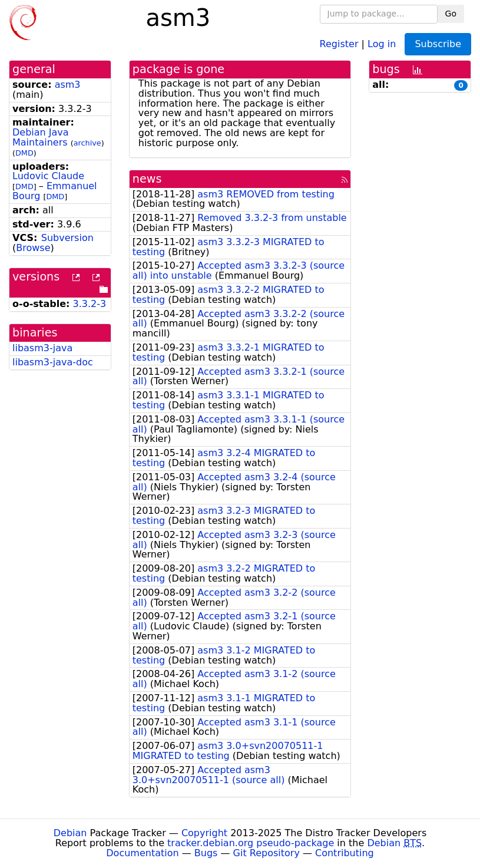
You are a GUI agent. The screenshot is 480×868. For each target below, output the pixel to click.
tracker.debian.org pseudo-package (251, 843)
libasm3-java (42, 348)
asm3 (68, 85)
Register (339, 43)
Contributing (345, 853)
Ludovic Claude (48, 176)
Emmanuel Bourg (55, 191)
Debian (70, 833)
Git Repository (267, 853)
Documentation (142, 853)
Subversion (67, 238)
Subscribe (438, 44)
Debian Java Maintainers (41, 137)
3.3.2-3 (90, 304)
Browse (33, 248)
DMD (24, 153)
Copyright (204, 833)
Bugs (206, 853)
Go (451, 14)
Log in (382, 43)
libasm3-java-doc (53, 362)
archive (87, 143)
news (147, 179)
